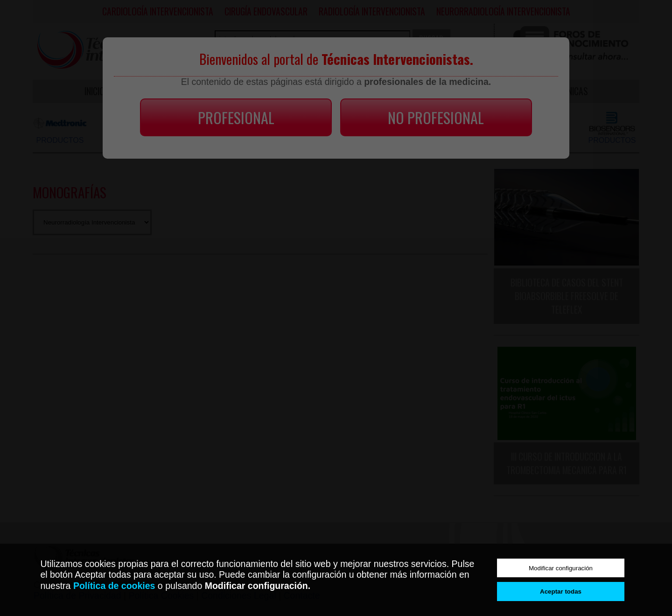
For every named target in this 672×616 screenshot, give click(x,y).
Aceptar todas (561, 591)
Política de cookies (114, 586)
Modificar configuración (561, 568)
